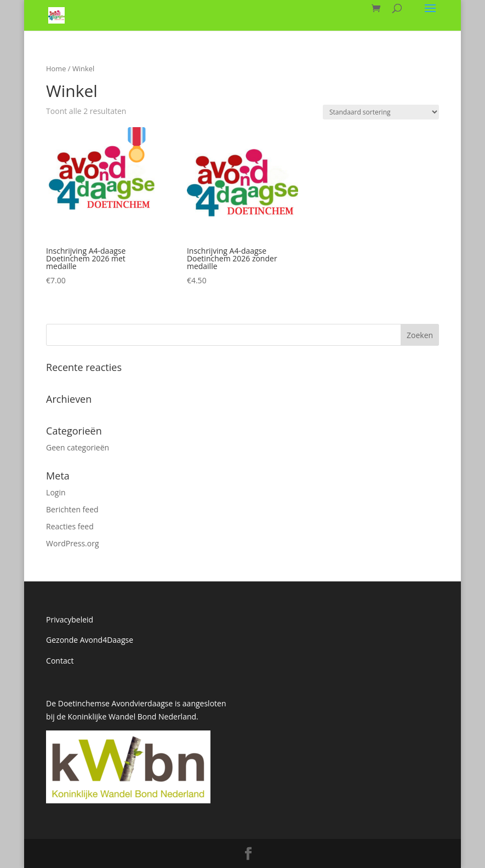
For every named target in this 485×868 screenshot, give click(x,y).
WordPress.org (72, 543)
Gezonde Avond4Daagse (90, 640)
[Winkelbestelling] (381, 112)
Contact (60, 661)
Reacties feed (70, 526)
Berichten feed (72, 509)
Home (56, 68)
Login (56, 492)
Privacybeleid (70, 619)
